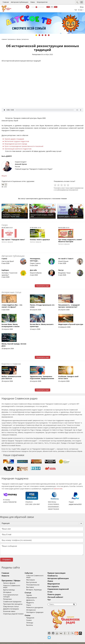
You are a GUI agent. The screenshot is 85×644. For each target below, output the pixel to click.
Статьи (31, 591)
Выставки (33, 585)
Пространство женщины (13, 600)
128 (48, 7)
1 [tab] (36, 35)
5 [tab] (49, 35)
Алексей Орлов (21, 164)
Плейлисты (59, 576)
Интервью (7, 590)
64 (52, 7)
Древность (34, 598)
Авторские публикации (20, 2)
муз (56, 7)
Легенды (33, 621)
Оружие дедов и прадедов (14, 139)
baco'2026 (6, 641)
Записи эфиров (9, 583)
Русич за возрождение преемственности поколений (24, 146)
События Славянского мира (40, 576)
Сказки (32, 618)
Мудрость (33, 601)
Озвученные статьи (11, 603)
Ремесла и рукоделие (38, 606)
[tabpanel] (42, 23)
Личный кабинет (62, 597)
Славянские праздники (12, 598)
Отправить (7, 560)
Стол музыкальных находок (14, 593)
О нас (56, 592)
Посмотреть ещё (42, 286)
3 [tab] (42, 35)
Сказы (31, 613)
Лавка (33, 2)
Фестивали (34, 578)
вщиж (5, 176)
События (32, 573)
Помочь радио (61, 594)
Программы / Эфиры (11, 581)
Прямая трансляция (63, 573)
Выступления (35, 581)
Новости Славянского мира (14, 586)
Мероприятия (42, 2)
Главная (6, 2)
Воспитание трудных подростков (17, 141)
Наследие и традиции (38, 610)
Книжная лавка (9, 608)
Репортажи (36, 54)
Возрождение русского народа (16, 144)
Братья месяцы (9, 588)
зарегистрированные (77, 188)
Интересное (34, 608)
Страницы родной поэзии (13, 610)
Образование (35, 596)
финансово (58, 489)
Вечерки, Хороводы (37, 588)
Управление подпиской (65, 589)
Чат (76, 10)
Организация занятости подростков (18, 149)
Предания (33, 616)
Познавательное (36, 583)
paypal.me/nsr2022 (75, 504)
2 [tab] (39, 35)
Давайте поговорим (11, 605)
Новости (5, 576)
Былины (33, 623)
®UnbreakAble (23, 641)
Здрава (32, 593)
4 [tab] (46, 35)
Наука (32, 603)
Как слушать (60, 586)
